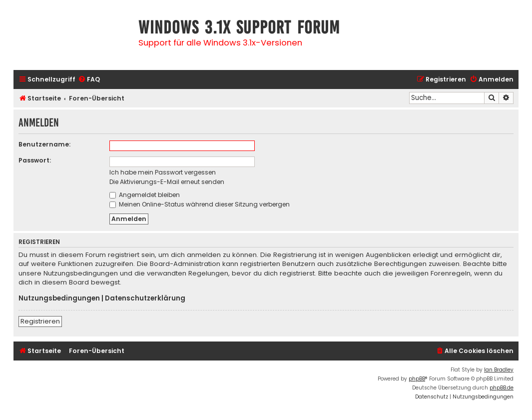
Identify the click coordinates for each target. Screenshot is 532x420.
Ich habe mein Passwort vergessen (163, 172)
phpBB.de (502, 388)
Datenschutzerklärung (145, 298)
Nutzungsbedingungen (59, 298)
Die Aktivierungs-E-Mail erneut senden (167, 182)
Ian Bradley (499, 370)
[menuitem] (89, 80)
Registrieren (40, 321)
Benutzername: (44, 144)
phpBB (417, 379)
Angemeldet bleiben (145, 195)
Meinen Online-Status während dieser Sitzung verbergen (200, 204)
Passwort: (35, 160)
